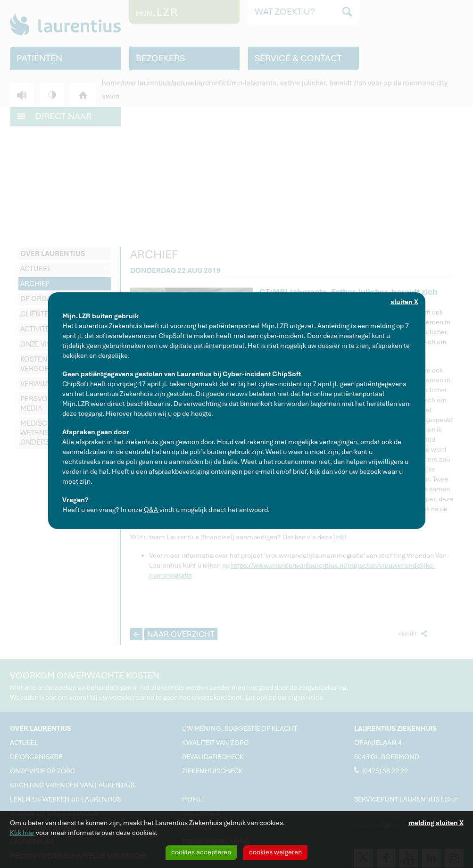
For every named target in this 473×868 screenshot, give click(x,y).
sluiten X (404, 302)
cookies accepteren (201, 852)
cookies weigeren (275, 852)
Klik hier (22, 833)
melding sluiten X (436, 823)
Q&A (152, 510)
